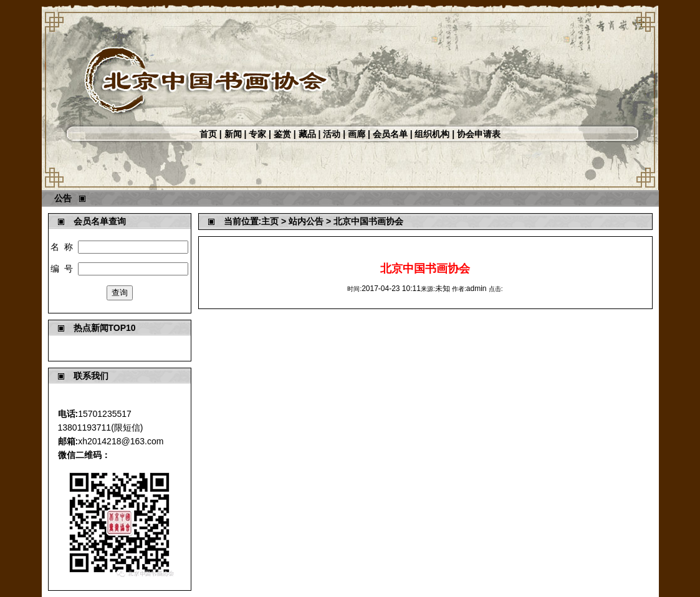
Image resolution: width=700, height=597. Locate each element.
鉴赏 (282, 134)
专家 (257, 134)
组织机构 (432, 134)
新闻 (233, 134)
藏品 (307, 134)
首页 (208, 134)
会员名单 (390, 134)
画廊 (357, 134)
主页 (270, 221)
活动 (332, 134)
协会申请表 (479, 134)
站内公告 (306, 221)
